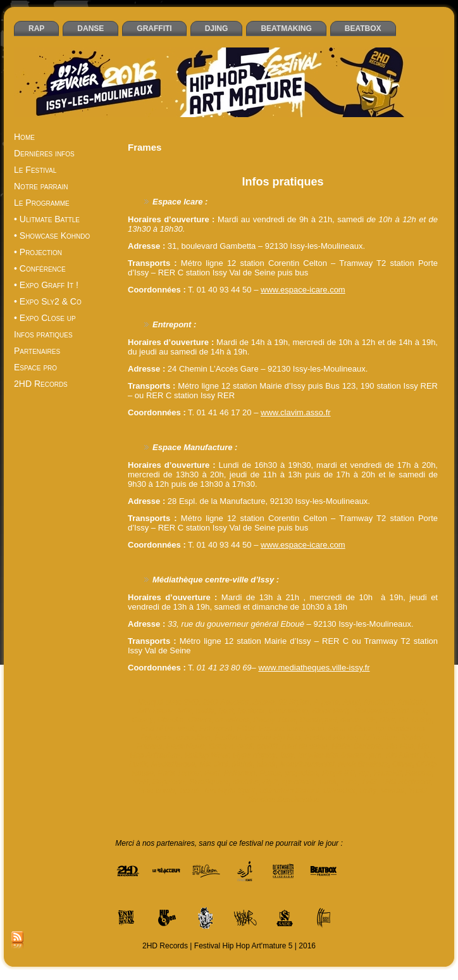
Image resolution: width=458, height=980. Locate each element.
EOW (246, 729)
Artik (184, 711)
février (412, 738)
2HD (191, 702)
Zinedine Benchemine (283, 800)
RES (141, 782)
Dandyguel (318, 720)
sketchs (246, 782)
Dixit (387, 720)
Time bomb (156, 791)
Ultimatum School (289, 791)
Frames (150, 746)
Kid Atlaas (403, 755)
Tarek (328, 782)
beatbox (251, 711)
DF (371, 720)
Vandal (393, 791)
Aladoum (379, 702)
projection (301, 773)
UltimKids (339, 791)
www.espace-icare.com (303, 290)
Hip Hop (399, 746)
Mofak (243, 764)
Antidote (412, 702)
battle (205, 711)
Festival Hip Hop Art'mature (351, 738)
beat (226, 711)
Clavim (200, 720)
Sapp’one (169, 782)
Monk (266, 764)
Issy (287, 755)
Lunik (138, 764)
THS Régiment (406, 782)
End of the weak (168, 729)
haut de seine (305, 746)
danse (351, 720)
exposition (194, 738)
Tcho (349, 782)
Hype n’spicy (254, 755)
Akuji (351, 702)
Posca (270, 773)
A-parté (326, 702)
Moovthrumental (307, 764)
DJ (403, 720)
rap (364, 773)
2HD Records (226, 702)
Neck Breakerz (363, 764)
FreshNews (186, 746)
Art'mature (155, 711)
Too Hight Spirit (230, 791)
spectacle (298, 782)
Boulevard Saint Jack (391, 711)
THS (369, 782)
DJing (422, 720)
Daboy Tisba (274, 720)
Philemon (240, 773)
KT (429, 755)
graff (245, 746)
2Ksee (264, 702)
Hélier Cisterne (356, 746)
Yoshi (418, 791)
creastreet (232, 720)
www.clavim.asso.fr (296, 412)
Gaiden (221, 746)
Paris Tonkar (179, 773)
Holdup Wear (207, 755)
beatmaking (288, 711)
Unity (368, 791)
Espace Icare (281, 729)
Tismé (189, 791)
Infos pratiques (282, 182)
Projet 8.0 (338, 773)
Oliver (402, 764)
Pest (212, 773)
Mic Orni (214, 764)
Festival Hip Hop (273, 738)
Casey (142, 720)
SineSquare (209, 782)
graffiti (267, 746)
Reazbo (418, 773)
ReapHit (387, 773)
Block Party (332, 711)
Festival (227, 738)
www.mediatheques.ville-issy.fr (314, 668)
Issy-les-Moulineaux (331, 755)
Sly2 (270, 782)
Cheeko (170, 720)
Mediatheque (173, 764)
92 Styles (294, 702)
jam (375, 755)
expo (316, 729)
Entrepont (216, 729)
